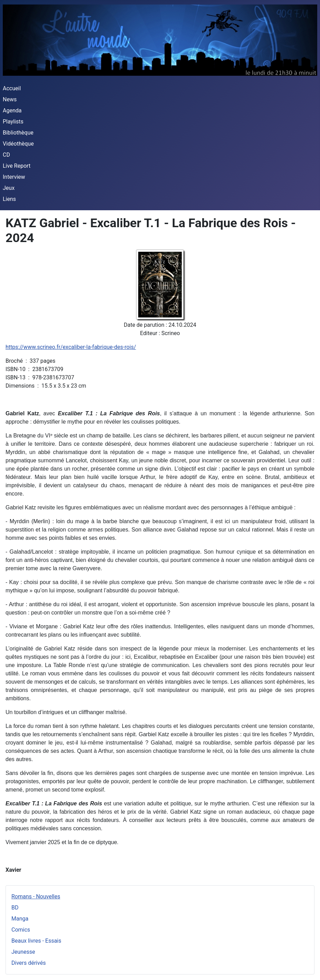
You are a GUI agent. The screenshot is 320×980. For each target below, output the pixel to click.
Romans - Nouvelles (36, 896)
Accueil (12, 88)
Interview (14, 177)
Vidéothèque (18, 144)
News (10, 99)
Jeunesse (23, 952)
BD (15, 908)
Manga (20, 919)
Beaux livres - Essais (36, 941)
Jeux (9, 188)
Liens (9, 199)
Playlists (13, 122)
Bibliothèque (18, 133)
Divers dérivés (29, 963)
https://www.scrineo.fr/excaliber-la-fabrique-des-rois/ (71, 347)
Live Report (17, 166)
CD (6, 155)
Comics (21, 930)
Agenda (12, 110)
